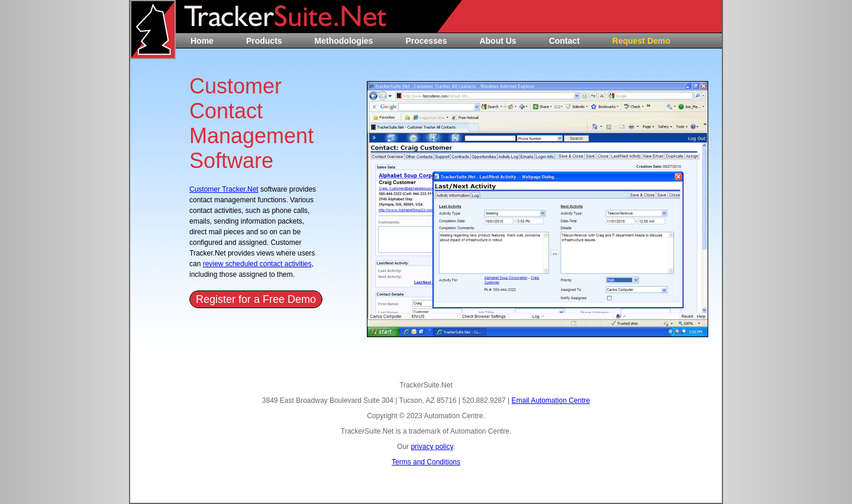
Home (202, 41)
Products (264, 41)
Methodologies (344, 41)
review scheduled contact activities (257, 264)
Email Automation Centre (551, 400)
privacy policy (432, 447)
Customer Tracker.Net (224, 189)
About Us (498, 41)
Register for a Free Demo (256, 299)
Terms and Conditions (426, 462)
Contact (564, 41)
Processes (426, 41)
